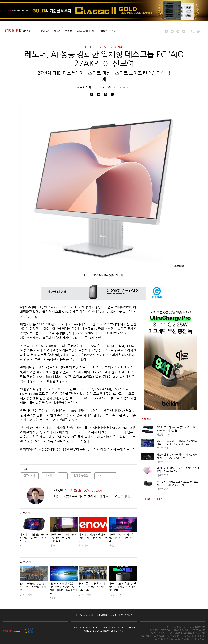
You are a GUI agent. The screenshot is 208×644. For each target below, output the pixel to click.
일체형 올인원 (81, 476)
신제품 (119, 47)
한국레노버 (29, 476)
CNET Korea (92, 47)
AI (63, 476)
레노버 (48, 476)
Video (69, 31)
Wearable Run (85, 31)
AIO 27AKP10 (106, 476)
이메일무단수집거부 (123, 615)
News (57, 31)
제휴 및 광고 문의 (84, 615)
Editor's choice (108, 31)
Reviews (45, 31)
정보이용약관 (103, 615)
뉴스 (107, 47)
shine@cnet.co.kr (88, 491)
